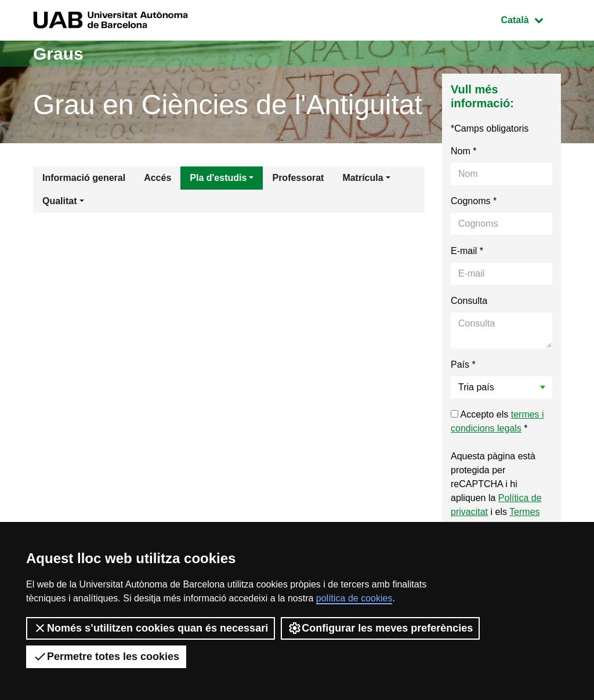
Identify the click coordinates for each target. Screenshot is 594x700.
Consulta (469, 301)
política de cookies (354, 598)
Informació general (84, 178)
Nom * (463, 151)
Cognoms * (474, 201)
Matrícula (363, 178)
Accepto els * (497, 421)
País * (463, 364)
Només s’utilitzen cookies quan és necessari (151, 628)
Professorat (298, 178)
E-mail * (467, 251)
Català (531, 19)
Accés (157, 178)
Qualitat (60, 201)
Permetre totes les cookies (106, 657)
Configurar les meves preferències (380, 628)
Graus (58, 54)
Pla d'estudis (218, 178)
